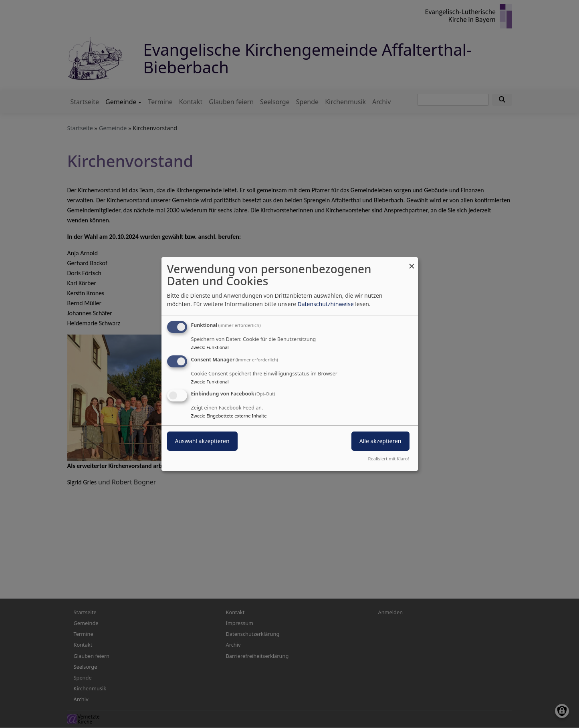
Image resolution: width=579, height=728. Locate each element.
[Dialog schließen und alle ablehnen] (412, 262)
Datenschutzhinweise (325, 304)
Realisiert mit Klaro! (389, 459)
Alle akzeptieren (380, 441)
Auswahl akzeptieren (202, 441)
